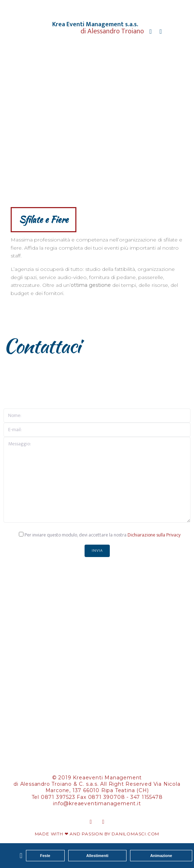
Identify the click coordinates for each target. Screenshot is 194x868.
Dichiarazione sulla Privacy (154, 535)
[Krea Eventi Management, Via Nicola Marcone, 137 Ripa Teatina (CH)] (97, 661)
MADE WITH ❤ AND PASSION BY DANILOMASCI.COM (97, 834)
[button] (21, 856)
